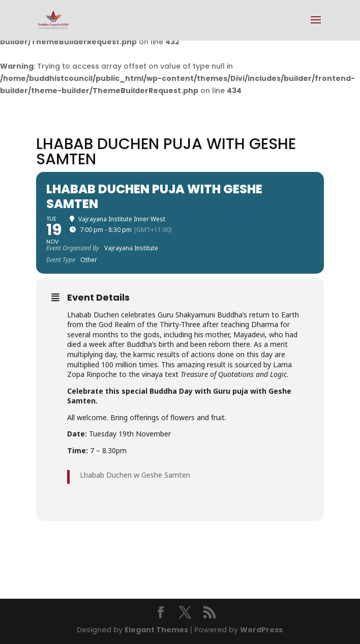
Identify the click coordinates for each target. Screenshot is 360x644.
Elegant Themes (156, 630)
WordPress (261, 630)
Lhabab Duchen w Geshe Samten (135, 475)
